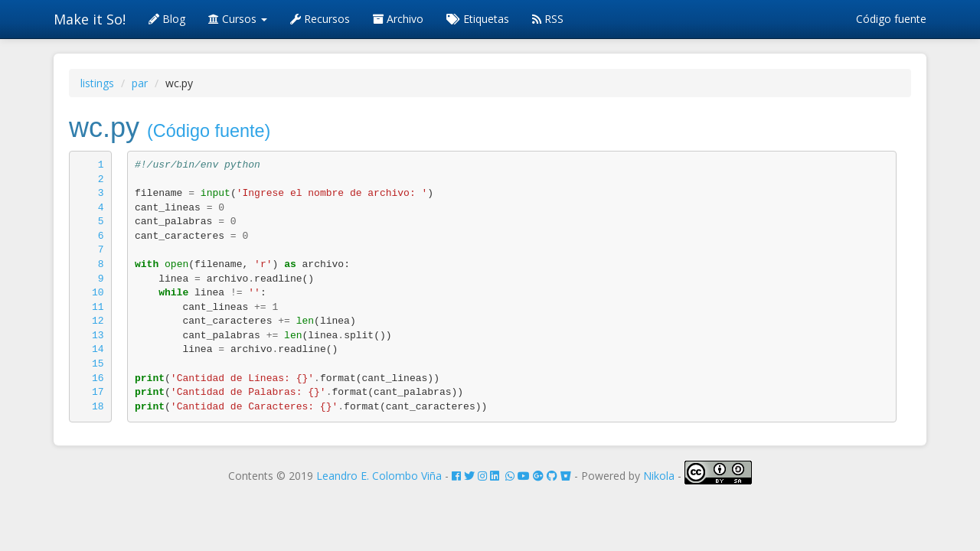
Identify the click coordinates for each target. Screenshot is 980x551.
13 (98, 336)
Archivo (398, 19)
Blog (167, 19)
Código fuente (891, 19)
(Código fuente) (209, 131)
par (140, 83)
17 (98, 392)
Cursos (238, 19)
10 (98, 293)
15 (98, 364)
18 (98, 407)
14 (98, 349)
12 (98, 321)
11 (98, 307)
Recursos (320, 19)
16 (98, 378)
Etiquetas (478, 19)
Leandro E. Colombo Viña (379, 476)
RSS (548, 19)
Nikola (659, 476)
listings (97, 83)
